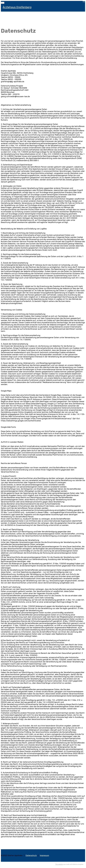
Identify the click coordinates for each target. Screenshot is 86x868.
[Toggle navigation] (3, 3)
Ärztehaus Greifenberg (17, 7)
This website (59, 864)
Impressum (44, 855)
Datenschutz (31, 855)
